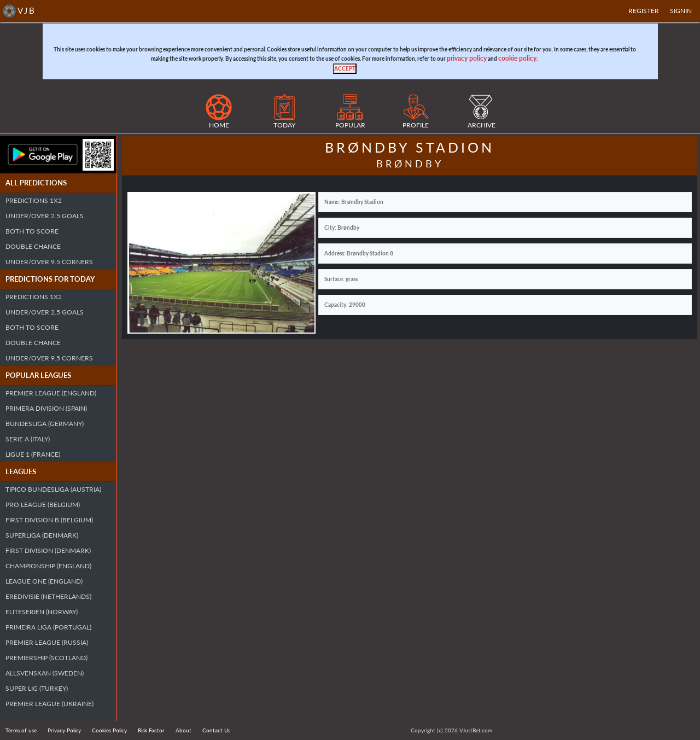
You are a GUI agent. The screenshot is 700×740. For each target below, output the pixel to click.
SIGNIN (681, 11)
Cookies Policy (109, 730)
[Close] (345, 69)
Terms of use (21, 730)
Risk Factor (151, 730)
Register (644, 11)
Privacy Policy (64, 730)
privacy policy (467, 58)
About (183, 730)
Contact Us (216, 730)
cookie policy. (518, 58)
